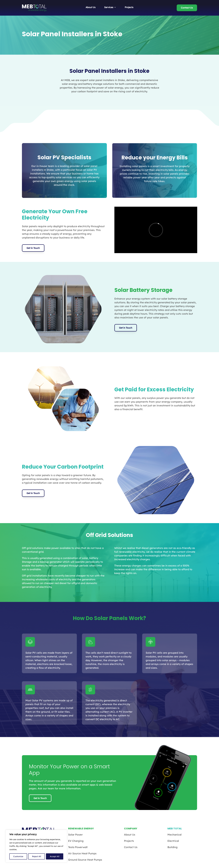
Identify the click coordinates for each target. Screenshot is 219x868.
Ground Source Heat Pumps (85, 860)
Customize (18, 856)
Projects (129, 7)
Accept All (55, 856)
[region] (36, 846)
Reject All (37, 856)
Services (109, 7)
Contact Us (187, 8)
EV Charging (76, 841)
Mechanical (175, 835)
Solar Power (75, 835)
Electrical (173, 841)
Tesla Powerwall (78, 847)
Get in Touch (33, 248)
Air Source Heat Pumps (82, 853)
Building (172, 847)
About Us (91, 7)
